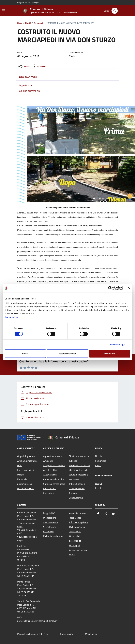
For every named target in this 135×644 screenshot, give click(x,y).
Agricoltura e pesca (53, 456)
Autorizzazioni (50, 475)
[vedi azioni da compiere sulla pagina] (39, 66)
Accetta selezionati (68, 354)
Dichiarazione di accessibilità (77, 529)
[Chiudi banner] (129, 288)
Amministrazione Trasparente (78, 515)
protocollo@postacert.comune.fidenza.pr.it (38, 621)
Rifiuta (25, 354)
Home (20, 23)
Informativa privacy (79, 522)
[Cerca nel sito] (115, 11)
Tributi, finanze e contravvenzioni (77, 486)
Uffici (20, 465)
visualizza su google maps (27, 525)
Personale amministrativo (25, 482)
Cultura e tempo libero (54, 484)
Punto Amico (24, 582)
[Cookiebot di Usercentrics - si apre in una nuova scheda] (110, 288)
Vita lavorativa (76, 498)
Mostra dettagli (117, 344)
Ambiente (48, 461)
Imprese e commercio (79, 465)
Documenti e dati (26, 488)
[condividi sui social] (24, 66)
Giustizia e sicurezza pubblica (79, 458)
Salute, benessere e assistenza (78, 477)
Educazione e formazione (50, 491)
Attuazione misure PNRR (78, 552)
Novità (28, 23)
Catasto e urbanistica (54, 479)
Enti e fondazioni (26, 470)
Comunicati (39, 23)
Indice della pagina (67, 77)
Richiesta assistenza (53, 536)
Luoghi (99, 483)
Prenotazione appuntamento (50, 520)
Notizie (99, 456)
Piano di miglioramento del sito (32, 634)
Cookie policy (11, 317)
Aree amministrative (27, 461)
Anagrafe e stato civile (54, 465)
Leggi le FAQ (49, 513)
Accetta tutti (110, 354)
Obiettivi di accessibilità (75, 538)
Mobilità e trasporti (78, 470)
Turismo (73, 493)
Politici (21, 475)
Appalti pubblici (51, 470)
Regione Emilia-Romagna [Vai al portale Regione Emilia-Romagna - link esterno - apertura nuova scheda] (28, 3)
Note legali (74, 545)
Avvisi (98, 465)
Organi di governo (26, 456)
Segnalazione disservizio (50, 529)
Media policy (91, 634)
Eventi (98, 488)
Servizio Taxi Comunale (29, 601)
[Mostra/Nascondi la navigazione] (3, 10)
